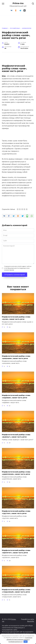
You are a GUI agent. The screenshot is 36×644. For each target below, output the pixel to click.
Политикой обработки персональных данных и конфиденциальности (19, 640)
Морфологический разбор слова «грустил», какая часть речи (16, 512)
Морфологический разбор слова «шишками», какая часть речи (16, 357)
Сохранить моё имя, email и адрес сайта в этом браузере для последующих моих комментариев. (18, 268)
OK (25, 642)
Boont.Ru (31, 621)
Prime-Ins (18, 3)
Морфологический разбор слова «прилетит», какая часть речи (16, 551)
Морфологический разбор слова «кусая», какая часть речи (16, 318)
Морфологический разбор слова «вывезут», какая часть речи (16, 436)
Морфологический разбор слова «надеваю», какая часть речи (16, 397)
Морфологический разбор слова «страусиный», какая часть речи (16, 591)
